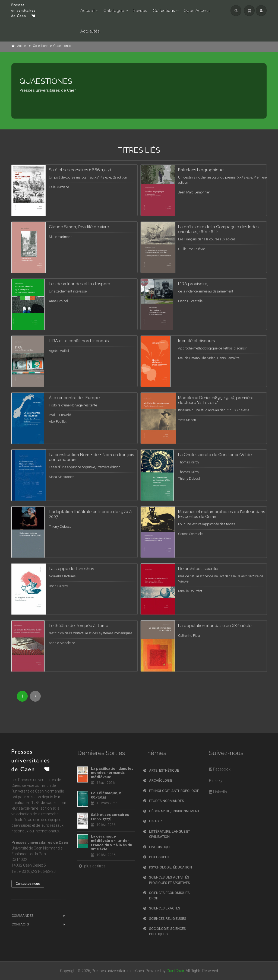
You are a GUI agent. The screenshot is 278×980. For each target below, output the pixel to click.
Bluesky (216, 781)
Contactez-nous (28, 884)
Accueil (88, 11)
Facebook (220, 769)
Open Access (196, 11)
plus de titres (91, 866)
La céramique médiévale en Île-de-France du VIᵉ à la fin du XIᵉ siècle (112, 843)
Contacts (20, 924)
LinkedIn (218, 792)
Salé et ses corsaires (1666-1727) (110, 817)
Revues (140, 11)
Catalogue (114, 11)
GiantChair (175, 971)
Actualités (90, 31)
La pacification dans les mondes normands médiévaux (112, 773)
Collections (164, 11)
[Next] (35, 696)
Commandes (23, 916)
